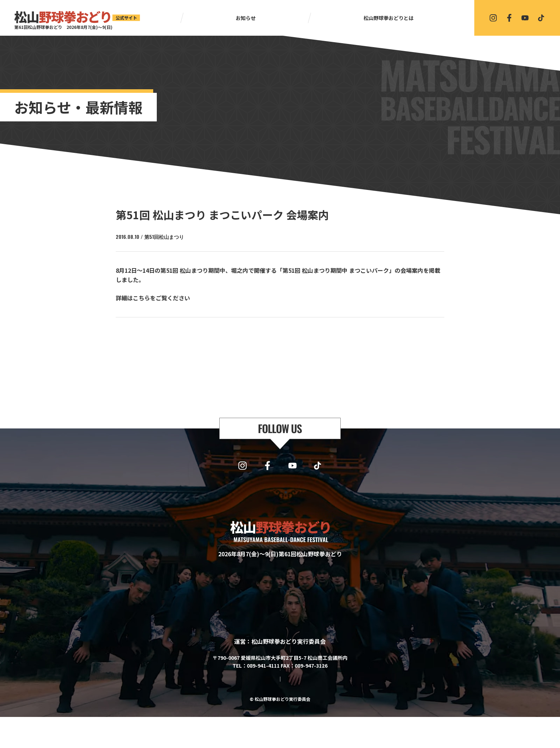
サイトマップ (251, 710)
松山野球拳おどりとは (389, 18)
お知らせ (246, 18)
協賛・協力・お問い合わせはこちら (280, 689)
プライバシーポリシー (299, 710)
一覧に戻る (283, 336)
